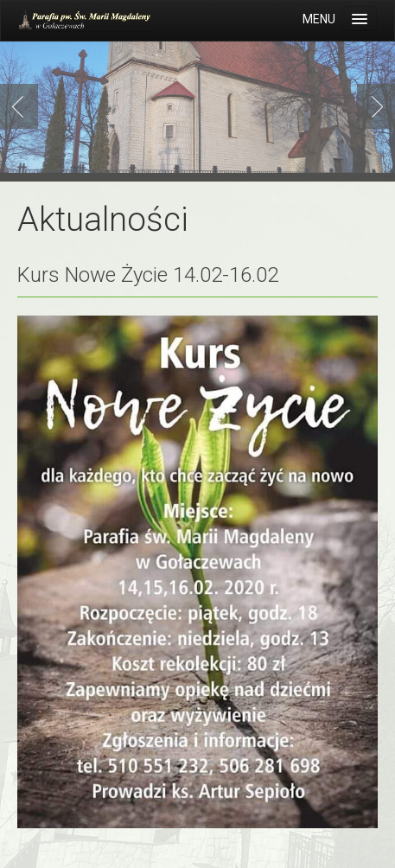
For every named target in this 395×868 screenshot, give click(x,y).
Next (373, 106)
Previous (22, 106)
